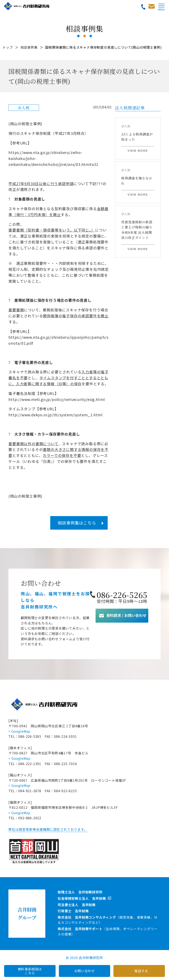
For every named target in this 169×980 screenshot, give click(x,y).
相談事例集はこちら (77, 523)
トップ (8, 47)
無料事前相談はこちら (30, 971)
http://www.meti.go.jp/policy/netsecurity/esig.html (57, 399)
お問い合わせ (85, 971)
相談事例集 (29, 47)
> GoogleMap (19, 731)
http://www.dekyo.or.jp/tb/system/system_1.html (55, 415)
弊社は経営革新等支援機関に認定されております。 (48, 829)
